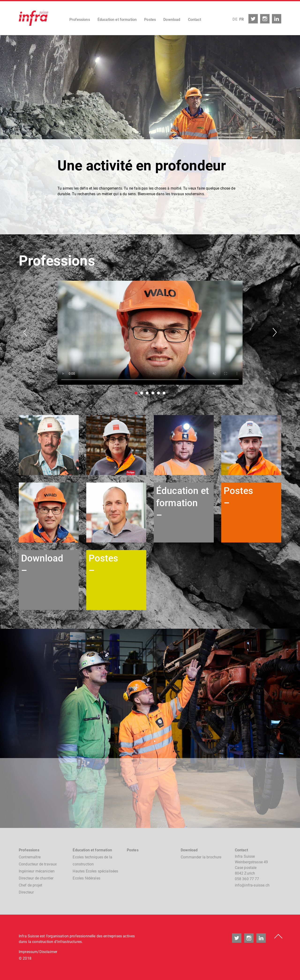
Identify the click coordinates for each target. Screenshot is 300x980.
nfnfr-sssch (252, 885)
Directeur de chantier (36, 878)
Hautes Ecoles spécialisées (95, 871)
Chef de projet (30, 885)
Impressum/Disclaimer (38, 952)
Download (172, 20)
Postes (150, 20)
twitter (253, 19)
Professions (80, 20)
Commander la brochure (201, 857)
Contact (195, 20)
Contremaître (30, 857)
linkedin (277, 19)
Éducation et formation (117, 20)
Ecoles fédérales (86, 878)
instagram (265, 19)
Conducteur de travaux (38, 864)
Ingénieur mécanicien (37, 871)
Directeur (26, 892)
